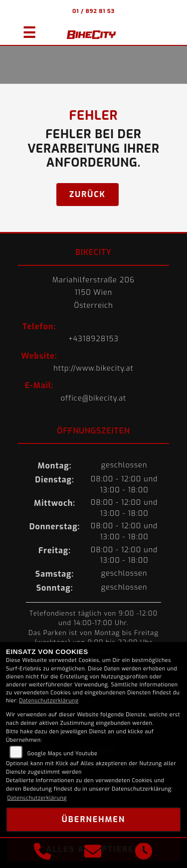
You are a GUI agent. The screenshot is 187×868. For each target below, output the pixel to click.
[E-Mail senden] (93, 853)
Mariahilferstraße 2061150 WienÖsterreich (93, 293)
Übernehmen (93, 819)
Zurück (88, 194)
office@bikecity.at (94, 398)
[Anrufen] (42, 853)
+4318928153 (93, 339)
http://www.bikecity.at (93, 368)
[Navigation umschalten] (25, 28)
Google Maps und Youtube (63, 754)
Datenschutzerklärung (49, 701)
